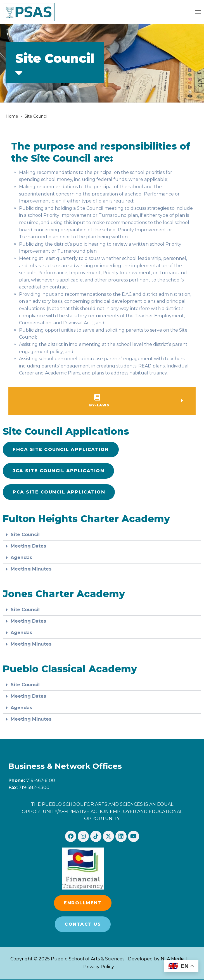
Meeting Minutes (31, 569)
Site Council (25, 535)
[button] (59, 492)
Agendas (21, 557)
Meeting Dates (28, 546)
